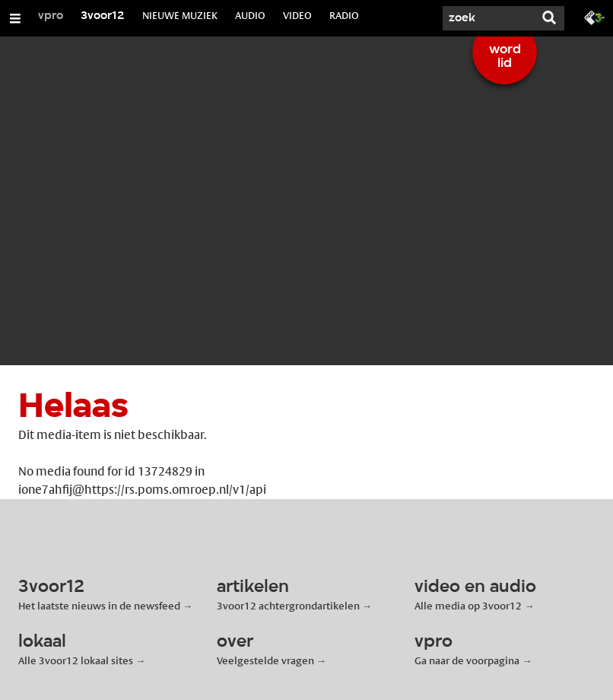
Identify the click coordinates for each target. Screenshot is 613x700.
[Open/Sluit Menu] (15, 18)
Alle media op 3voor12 (468, 606)
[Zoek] (488, 18)
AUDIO (250, 15)
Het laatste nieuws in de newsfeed (99, 606)
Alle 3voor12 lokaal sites (76, 660)
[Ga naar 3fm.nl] (595, 17)
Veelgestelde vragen (265, 660)
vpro (51, 16)
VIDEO (297, 15)
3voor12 (103, 16)
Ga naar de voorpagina (467, 660)
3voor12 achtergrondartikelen (288, 606)
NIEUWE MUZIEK (180, 15)
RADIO (344, 15)
